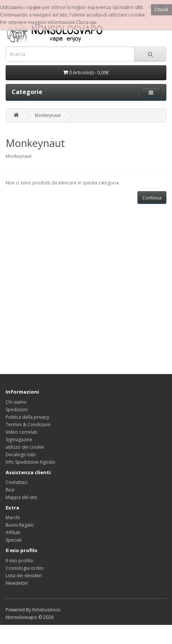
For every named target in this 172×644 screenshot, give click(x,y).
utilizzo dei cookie (25, 447)
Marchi (13, 517)
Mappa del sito (22, 497)
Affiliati (13, 532)
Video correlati (21, 432)
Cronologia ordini (25, 568)
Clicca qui (86, 22)
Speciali (14, 540)
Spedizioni (17, 410)
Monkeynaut (48, 115)
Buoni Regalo (20, 525)
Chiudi (161, 10)
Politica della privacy (27, 417)
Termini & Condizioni (28, 425)
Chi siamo (16, 402)
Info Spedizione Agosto (30, 462)
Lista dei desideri (24, 576)
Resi (10, 490)
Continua (152, 198)
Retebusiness (46, 610)
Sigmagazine (19, 440)
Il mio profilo (19, 561)
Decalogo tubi (21, 455)
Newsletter (17, 583)
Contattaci (17, 482)
